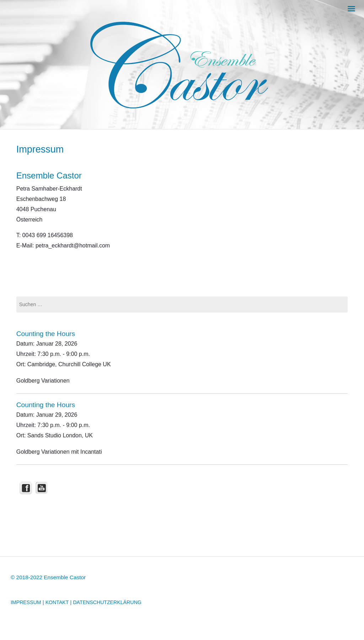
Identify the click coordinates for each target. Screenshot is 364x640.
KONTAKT (57, 602)
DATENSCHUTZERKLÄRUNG (107, 602)
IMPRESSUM (26, 602)
